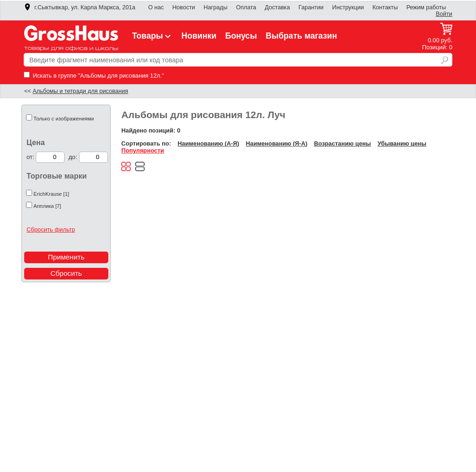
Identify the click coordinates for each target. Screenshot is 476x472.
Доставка (277, 7)
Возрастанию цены (343, 143)
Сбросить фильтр (51, 229)
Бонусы (241, 36)
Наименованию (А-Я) (208, 143)
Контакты (385, 7)
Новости (184, 7)
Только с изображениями (64, 119)
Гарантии (311, 7)
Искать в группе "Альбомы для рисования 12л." (94, 76)
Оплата (246, 7)
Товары (152, 36)
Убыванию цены (402, 143)
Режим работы (426, 7)
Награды (215, 7)
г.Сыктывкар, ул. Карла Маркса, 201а (79, 7)
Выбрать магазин (302, 36)
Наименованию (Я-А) (277, 143)
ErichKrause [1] (51, 194)
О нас (156, 7)
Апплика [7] (47, 206)
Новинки (199, 36)
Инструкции (348, 7)
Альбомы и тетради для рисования (80, 91)
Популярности (143, 150)
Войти (444, 14)
